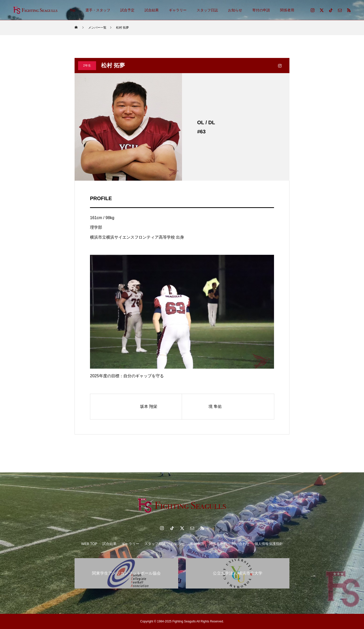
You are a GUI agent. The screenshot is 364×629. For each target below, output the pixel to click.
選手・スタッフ (98, 10)
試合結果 (152, 10)
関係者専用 (218, 544)
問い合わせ (241, 544)
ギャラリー (178, 10)
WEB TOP (89, 544)
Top (73, 10)
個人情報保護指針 (269, 544)
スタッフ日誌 (207, 10)
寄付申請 (197, 544)
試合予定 (127, 10)
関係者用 (287, 10)
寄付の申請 (261, 10)
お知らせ (235, 10)
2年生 (87, 66)
